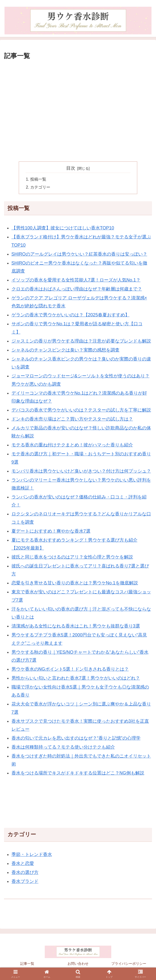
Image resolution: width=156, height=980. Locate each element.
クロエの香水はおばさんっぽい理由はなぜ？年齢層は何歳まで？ (77, 289)
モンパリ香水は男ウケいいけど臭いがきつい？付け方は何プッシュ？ (81, 471)
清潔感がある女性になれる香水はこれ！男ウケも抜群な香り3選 (76, 627)
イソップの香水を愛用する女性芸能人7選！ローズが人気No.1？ (76, 280)
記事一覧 (27, 964)
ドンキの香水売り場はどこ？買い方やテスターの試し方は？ (72, 420)
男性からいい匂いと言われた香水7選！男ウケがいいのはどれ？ (76, 679)
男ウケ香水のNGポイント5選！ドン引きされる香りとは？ (70, 670)
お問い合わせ (78, 964)
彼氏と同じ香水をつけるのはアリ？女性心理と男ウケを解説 (72, 558)
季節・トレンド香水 (32, 855)
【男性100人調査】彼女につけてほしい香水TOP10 (63, 228)
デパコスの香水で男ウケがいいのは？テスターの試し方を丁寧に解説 (81, 411)
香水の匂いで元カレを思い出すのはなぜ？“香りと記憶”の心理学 (76, 739)
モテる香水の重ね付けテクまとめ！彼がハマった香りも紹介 (72, 445)
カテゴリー (40, 188)
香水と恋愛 (23, 864)
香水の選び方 (25, 873)
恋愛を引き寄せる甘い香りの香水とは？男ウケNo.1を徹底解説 (75, 583)
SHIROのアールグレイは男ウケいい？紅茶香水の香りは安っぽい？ (79, 255)
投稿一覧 (38, 180)
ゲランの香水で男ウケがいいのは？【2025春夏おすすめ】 (70, 315)
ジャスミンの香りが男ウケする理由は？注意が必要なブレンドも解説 (81, 342)
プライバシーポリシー (129, 964)
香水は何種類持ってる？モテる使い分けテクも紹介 (63, 748)
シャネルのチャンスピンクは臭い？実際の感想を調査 (65, 350)
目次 (71, 168)
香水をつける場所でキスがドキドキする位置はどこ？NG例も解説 (78, 773)
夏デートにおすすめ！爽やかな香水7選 (51, 532)
